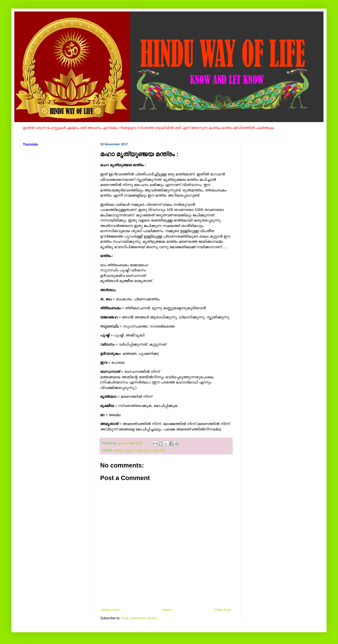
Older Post (223, 610)
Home (167, 610)
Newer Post (110, 610)
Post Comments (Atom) (139, 618)
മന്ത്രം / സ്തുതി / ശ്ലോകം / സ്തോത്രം (140, 450)
